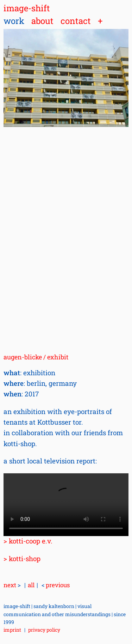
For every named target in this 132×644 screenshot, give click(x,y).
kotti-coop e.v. (31, 541)
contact (76, 21)
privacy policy (44, 630)
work (14, 21)
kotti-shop (25, 558)
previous (56, 585)
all (31, 585)
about (42, 21)
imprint (12, 630)
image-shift (27, 8)
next (12, 585)
